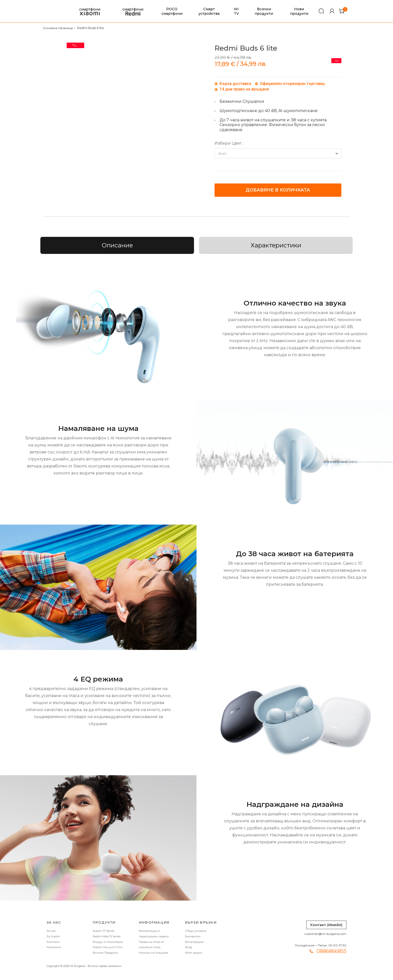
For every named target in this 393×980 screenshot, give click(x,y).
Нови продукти (299, 11)
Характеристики (276, 245)
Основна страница (58, 28)
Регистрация (194, 942)
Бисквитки (193, 936)
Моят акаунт (194, 953)
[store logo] (50, 11)
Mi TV (236, 11)
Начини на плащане (154, 953)
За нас (51, 931)
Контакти (53, 942)
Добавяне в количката (278, 190)
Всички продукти (264, 11)
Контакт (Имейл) (326, 925)
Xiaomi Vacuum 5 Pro (108, 947)
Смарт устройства (209, 11)
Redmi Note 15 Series (107, 936)
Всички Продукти (105, 953)
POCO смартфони (172, 11)
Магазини (54, 947)
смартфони (90, 11)
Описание (117, 245)
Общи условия (196, 931)
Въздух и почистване (108, 942)
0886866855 (331, 951)
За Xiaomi (53, 936)
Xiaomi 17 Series (104, 931)
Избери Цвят (228, 143)
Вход (188, 947)
